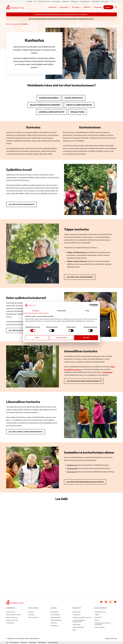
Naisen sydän (105, 1)
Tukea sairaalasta (33, 617)
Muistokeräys (54, 626)
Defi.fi (74, 630)
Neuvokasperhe (56, 1)
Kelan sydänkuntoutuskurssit (45, 105)
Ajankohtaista (77, 612)
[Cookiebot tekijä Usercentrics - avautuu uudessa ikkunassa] (91, 305)
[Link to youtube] (115, 602)
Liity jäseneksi (76, 615)
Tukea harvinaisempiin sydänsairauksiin (79, 621)
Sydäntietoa (52, 7)
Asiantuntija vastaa (100, 612)
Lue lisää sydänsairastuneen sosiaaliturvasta (85, 482)
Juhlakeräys (54, 623)
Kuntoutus (31, 612)
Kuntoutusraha (72, 468)
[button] (116, 8)
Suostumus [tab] (36, 311)
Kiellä (37, 338)
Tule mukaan (76, 7)
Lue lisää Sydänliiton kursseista (21, 204)
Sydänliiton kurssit (49, 98)
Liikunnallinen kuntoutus (52, 112)
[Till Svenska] (115, 2)
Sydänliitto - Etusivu (20, 7)
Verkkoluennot (10, 623)
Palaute (97, 620)
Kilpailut (97, 615)
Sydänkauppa (74, 1)
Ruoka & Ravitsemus (12, 617)
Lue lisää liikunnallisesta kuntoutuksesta (26, 432)
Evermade (114, 639)
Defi (35, 1)
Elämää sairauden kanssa (13, 615)
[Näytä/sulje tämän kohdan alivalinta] (57, 7)
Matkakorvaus (72, 465)
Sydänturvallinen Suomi (44, 1)
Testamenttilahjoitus (56, 620)
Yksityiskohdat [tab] (61, 311)
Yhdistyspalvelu (95, 1)
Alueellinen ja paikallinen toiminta (82, 617)
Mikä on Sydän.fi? (101, 608)
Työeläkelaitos (107, 372)
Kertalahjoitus (54, 612)
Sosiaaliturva (78, 112)
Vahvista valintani (61, 338)
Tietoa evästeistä (100, 627)
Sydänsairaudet (11, 612)
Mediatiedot (98, 617)
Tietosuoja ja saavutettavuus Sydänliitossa (103, 624)
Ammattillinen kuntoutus (79, 105)
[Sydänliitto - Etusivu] (15, 602)
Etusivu (8, 24)
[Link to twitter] (106, 602)
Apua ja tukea (64, 7)
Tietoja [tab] (87, 311)
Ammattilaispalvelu (85, 1)
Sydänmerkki (66, 1)
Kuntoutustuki (72, 472)
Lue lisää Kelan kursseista (19, 330)
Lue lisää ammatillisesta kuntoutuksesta (83, 381)
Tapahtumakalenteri (78, 627)
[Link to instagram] (111, 602)
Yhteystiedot (98, 7)
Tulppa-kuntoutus (74, 98)
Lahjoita (108, 7)
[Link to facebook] (101, 602)
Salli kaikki (86, 338)
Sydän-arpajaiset (55, 617)
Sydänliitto (30, 1)
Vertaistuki (31, 615)
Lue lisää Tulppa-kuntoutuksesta (80, 277)
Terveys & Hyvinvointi (12, 620)
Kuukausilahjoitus (55, 615)
